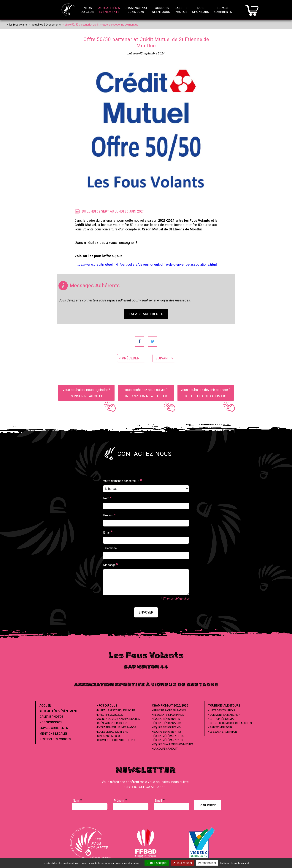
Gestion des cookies (55, 739)
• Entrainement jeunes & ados (116, 727)
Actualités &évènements (109, 10)
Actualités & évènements (59, 711)
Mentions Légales (54, 734)
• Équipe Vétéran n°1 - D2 (168, 736)
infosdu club (87, 10)
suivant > (164, 358)
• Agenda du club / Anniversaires (118, 719)
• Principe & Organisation (169, 710)
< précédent (131, 358)
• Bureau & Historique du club (116, 710)
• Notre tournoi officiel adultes (230, 723)
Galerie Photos (51, 717)
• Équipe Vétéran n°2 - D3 (168, 740)
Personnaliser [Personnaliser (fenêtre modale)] (207, 863)
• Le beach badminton (223, 732)
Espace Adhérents (146, 314)
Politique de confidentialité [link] (235, 863)
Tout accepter (157, 863)
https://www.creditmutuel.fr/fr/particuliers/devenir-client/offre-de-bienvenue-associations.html (146, 264)
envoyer (146, 612)
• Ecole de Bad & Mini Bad (112, 732)
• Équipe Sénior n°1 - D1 (167, 719)
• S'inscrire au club (109, 736)
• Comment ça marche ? (224, 715)
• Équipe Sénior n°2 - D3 (167, 723)
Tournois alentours (224, 706)
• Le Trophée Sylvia (221, 719)
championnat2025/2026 (136, 10)
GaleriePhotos (181, 10)
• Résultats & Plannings (168, 715)
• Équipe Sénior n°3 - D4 (167, 727)
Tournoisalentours (161, 10)
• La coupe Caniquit (165, 749)
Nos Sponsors (51, 722)
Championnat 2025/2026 (170, 706)
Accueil (46, 706)
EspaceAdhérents (223, 10)
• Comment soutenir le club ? (115, 740)
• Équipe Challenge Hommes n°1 (173, 744)
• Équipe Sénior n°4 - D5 (167, 732)
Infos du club (107, 706)
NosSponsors (201, 10)
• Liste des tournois (222, 710)
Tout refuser (183, 863)
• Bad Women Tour (220, 727)
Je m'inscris (208, 805)
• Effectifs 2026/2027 (110, 715)
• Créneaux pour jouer (111, 723)
